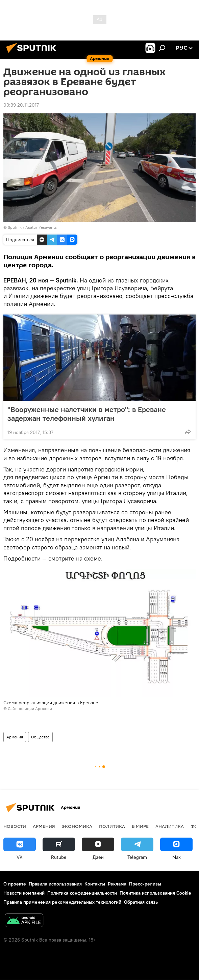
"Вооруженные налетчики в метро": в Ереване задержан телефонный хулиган (87, 414)
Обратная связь (141, 902)
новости (15, 826)
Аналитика (170, 826)
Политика (112, 826)
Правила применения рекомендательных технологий (62, 902)
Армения (15, 737)
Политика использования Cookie (155, 893)
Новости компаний (24, 893)
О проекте (15, 884)
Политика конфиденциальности (82, 893)
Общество (40, 737)
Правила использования (55, 884)
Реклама (117, 884)
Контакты (95, 884)
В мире (140, 826)
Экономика (77, 826)
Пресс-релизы (145, 884)
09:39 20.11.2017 (21, 105)
